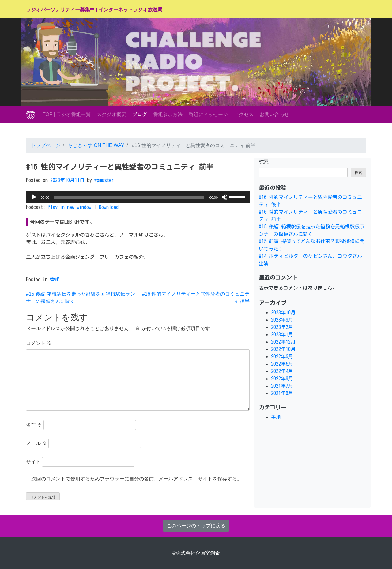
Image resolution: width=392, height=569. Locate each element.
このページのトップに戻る (196, 526)
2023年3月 (282, 320)
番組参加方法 (168, 114)
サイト (33, 462)
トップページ (46, 145)
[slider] (129, 197)
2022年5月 (282, 364)
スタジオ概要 (111, 114)
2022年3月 (282, 379)
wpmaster (104, 180)
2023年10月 (283, 312)
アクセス (244, 114)
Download (109, 207)
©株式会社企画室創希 (196, 553)
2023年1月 (282, 334)
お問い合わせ (274, 114)
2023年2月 (282, 327)
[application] (138, 197)
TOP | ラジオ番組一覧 (67, 114)
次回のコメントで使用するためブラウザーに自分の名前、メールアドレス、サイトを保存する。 (137, 479)
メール (36, 443)
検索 (264, 161)
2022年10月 (283, 349)
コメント (39, 343)
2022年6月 (282, 356)
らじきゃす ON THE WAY (95, 145)
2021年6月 (282, 393)
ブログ (140, 114)
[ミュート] (224, 197)
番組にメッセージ (208, 114)
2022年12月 (283, 342)
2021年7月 (282, 386)
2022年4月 (282, 371)
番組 (55, 279)
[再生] (34, 197)
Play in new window (70, 207)
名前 (34, 425)
